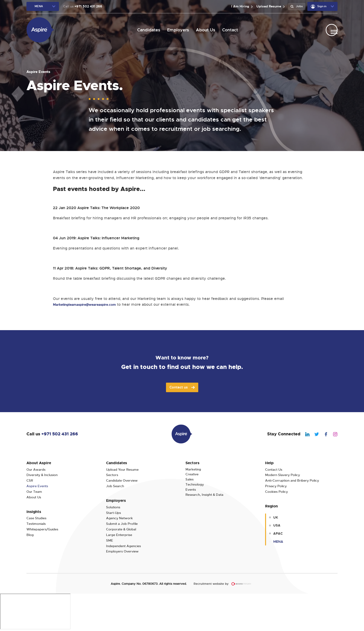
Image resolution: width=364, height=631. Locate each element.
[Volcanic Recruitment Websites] (241, 584)
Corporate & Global (121, 529)
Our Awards (36, 470)
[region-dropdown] (43, 6)
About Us (203, 30)
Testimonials (36, 524)
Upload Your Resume (122, 470)
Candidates (147, 30)
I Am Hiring (238, 6)
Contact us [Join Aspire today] (182, 387)
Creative (192, 474)
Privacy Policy (276, 486)
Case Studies (36, 518)
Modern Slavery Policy (283, 475)
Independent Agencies (123, 546)
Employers (176, 30)
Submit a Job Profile (122, 524)
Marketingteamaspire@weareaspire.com (89, 305)
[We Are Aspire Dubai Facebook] (324, 434)
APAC (278, 533)
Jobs (296, 6)
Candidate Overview (122, 481)
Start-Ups (114, 513)
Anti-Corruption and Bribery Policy (292, 481)
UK (276, 517)
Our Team (34, 492)
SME (110, 541)
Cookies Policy (276, 492)
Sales (190, 479)
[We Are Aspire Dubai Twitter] (314, 434)
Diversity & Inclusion (42, 475)
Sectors (112, 475)
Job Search (115, 486)
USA (277, 525)
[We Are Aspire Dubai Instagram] (333, 434)
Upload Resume (267, 6)
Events (191, 490)
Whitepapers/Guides (42, 529)
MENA (278, 542)
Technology (195, 485)
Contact (228, 30)
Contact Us (274, 470)
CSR (30, 481)
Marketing (193, 469)
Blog (30, 535)
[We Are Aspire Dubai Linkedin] (305, 434)
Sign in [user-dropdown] (319, 7)
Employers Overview (122, 551)
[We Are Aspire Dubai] (40, 30)
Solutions (113, 507)
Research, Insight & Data (204, 495)
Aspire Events (37, 486)
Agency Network (119, 518)
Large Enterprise (119, 535)
